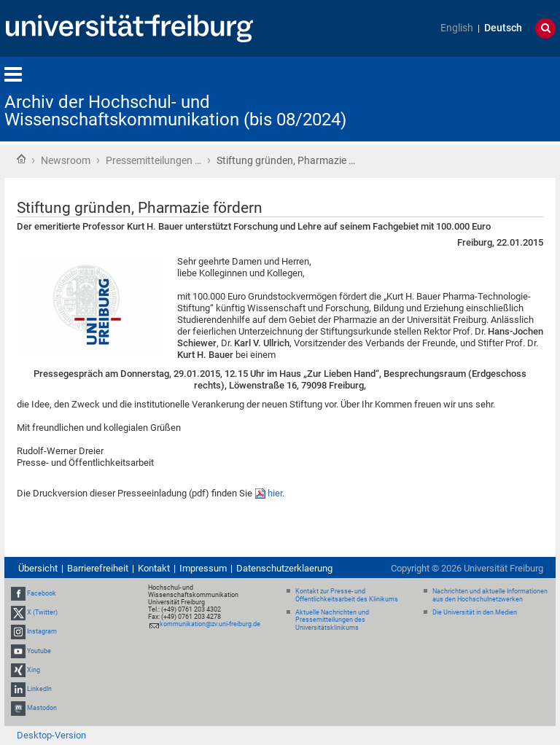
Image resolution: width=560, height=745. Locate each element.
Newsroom (66, 160)
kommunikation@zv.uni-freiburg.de (210, 624)
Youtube (39, 651)
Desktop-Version (51, 735)
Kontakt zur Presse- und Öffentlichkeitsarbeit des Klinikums (347, 595)
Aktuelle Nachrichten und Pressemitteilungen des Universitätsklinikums (332, 620)
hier (275, 493)
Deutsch (503, 28)
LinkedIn (39, 689)
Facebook (42, 593)
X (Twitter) (42, 612)
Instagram (42, 631)
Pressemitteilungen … (153, 160)
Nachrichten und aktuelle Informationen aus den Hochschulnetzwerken (490, 595)
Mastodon (42, 708)
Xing (34, 670)
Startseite (21, 159)
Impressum (203, 568)
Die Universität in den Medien (475, 612)
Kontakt (154, 568)
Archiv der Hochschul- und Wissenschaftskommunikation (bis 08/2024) (175, 111)
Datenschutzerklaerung (284, 568)
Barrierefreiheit (98, 568)
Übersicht (38, 568)
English (457, 28)
